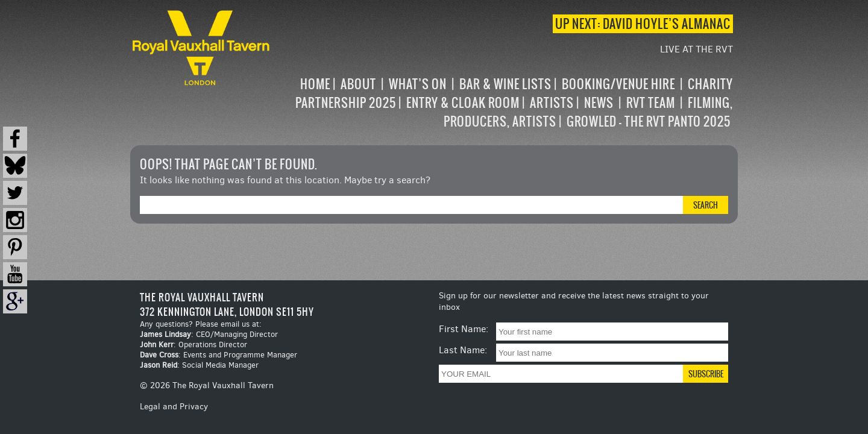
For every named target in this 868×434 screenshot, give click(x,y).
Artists (552, 103)
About (358, 84)
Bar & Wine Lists (505, 84)
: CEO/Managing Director (209, 334)
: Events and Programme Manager (219, 355)
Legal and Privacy (174, 407)
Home (315, 84)
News (599, 103)
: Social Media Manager (199, 365)
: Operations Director (193, 344)
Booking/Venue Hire (618, 84)
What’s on (418, 84)
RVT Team (651, 103)
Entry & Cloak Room (463, 103)
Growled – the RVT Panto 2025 (649, 121)
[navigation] (503, 103)
